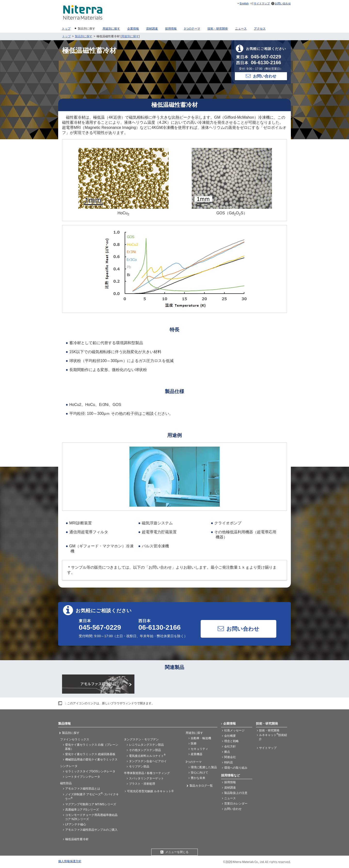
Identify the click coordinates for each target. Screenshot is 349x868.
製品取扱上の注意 (236, 793)
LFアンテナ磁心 (76, 824)
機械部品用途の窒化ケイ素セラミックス (91, 759)
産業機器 (197, 754)
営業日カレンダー (236, 804)
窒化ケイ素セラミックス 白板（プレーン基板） (92, 747)
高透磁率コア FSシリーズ (82, 810)
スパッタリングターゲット (146, 778)
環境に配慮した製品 (204, 767)
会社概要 (230, 736)
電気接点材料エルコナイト (147, 756)
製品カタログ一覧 (201, 786)
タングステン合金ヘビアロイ (148, 761)
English (244, 3)
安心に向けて (199, 773)
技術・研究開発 (269, 730)
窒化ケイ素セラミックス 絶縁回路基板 (90, 754)
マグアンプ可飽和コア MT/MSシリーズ (91, 804)
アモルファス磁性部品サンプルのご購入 (91, 830)
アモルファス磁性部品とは (83, 789)
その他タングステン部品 (145, 750)
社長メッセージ (234, 730)
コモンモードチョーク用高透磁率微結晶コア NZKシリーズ (91, 817)
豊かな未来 (198, 778)
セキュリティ (199, 749)
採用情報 (230, 782)
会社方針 (230, 746)
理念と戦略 (231, 741)
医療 (194, 744)
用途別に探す (130, 36)
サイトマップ (262, 3)
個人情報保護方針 (70, 861)
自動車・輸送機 (201, 738)
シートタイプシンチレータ (83, 777)
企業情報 (230, 724)
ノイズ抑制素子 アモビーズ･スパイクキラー (92, 796)
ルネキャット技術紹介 (273, 737)
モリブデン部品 (139, 767)
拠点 (227, 752)
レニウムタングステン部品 (146, 745)
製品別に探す (84, 36)
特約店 (229, 762)
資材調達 (230, 788)
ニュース (230, 798)
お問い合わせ (283, 3)
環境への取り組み (236, 768)
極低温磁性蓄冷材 (77, 839)
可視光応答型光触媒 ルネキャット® (150, 791)
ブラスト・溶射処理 (142, 784)
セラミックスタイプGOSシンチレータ (90, 771)
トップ (66, 36)
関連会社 (230, 757)
